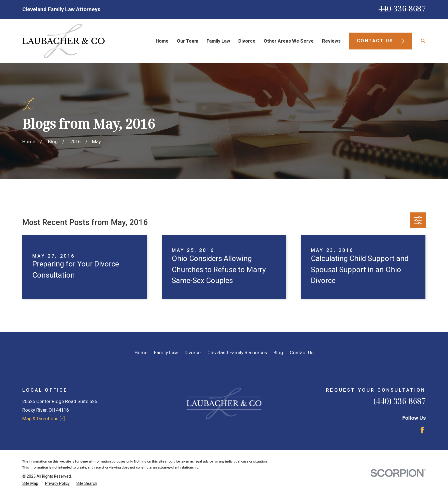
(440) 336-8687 (399, 401)
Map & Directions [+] (44, 419)
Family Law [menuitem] (218, 41)
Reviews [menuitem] (331, 41)
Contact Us (302, 353)
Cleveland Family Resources (237, 353)
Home (141, 353)
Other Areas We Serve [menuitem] (289, 41)
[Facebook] (422, 430)
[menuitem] (30, 484)
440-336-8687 (402, 8)
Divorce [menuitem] (247, 41)
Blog (278, 353)
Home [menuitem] (162, 41)
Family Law (166, 353)
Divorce (193, 353)
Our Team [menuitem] (188, 41)
